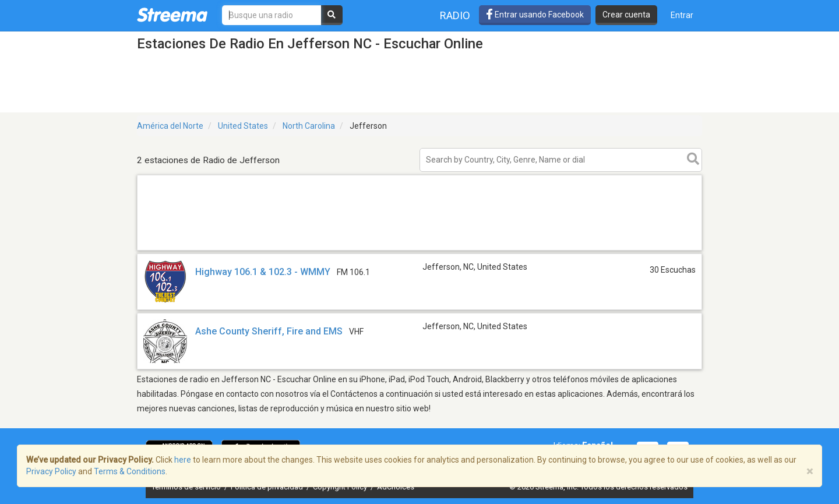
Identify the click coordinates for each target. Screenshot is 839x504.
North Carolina (309, 126)
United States (243, 126)
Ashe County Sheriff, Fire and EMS (269, 331)
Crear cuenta (626, 15)
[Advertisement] (419, 250)
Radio (455, 15)
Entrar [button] (682, 15)
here (183, 460)
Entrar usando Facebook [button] (535, 15)
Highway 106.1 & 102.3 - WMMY (263, 272)
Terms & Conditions (130, 471)
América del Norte (170, 126)
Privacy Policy (51, 471)
